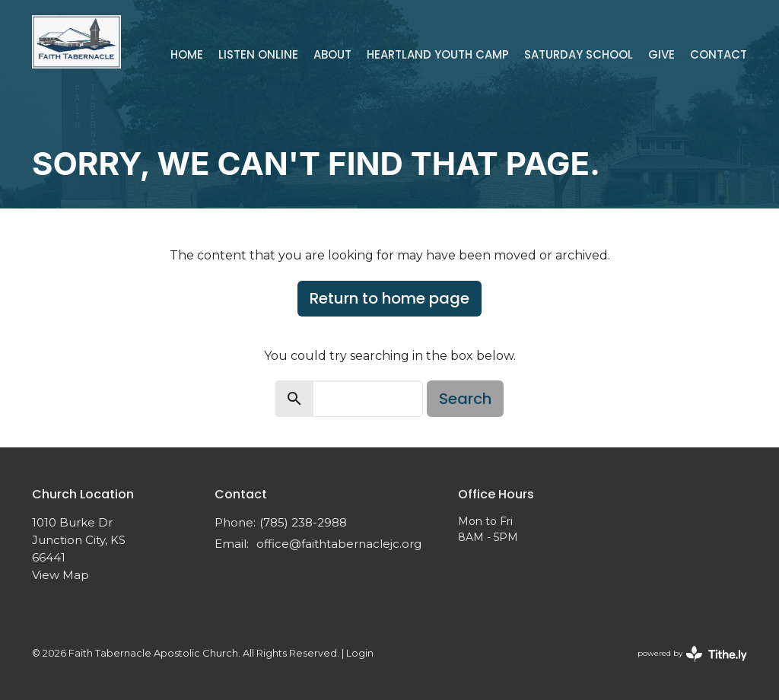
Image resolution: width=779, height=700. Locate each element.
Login (360, 653)
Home (187, 54)
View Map (60, 575)
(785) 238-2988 (303, 522)
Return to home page (389, 298)
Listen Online (258, 54)
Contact (719, 54)
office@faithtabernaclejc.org (339, 544)
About (332, 54)
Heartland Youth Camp (438, 54)
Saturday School (579, 54)
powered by (692, 654)
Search (465, 399)
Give (661, 54)
